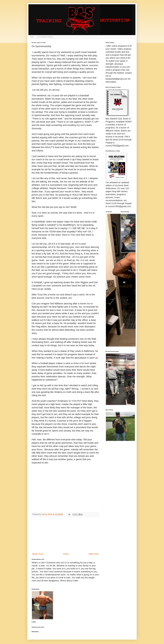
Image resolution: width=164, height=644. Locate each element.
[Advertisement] (65, 535)
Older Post (94, 554)
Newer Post (38, 554)
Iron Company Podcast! (45, 37)
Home (32, 37)
